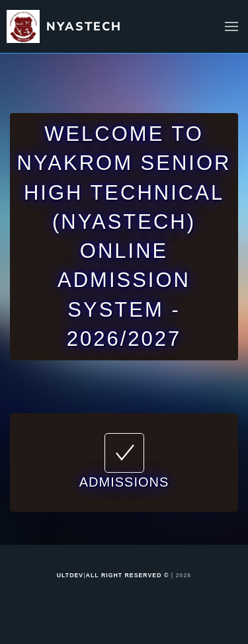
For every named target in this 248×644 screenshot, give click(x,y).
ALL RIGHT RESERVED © (128, 575)
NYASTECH (84, 26)
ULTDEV (70, 575)
